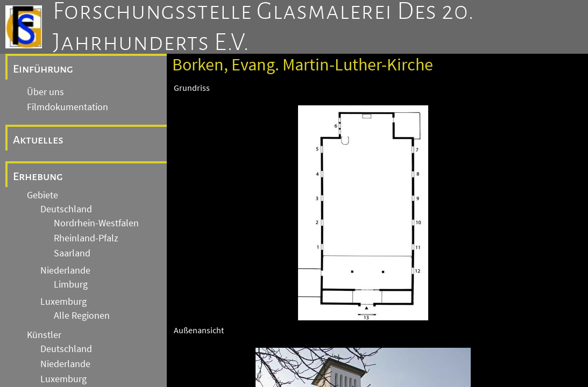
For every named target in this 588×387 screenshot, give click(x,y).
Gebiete (42, 195)
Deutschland (66, 209)
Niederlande (65, 270)
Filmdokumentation (68, 107)
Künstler (44, 335)
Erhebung (38, 176)
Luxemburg (63, 302)
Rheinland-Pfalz (86, 238)
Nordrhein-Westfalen (96, 223)
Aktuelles (38, 140)
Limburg (71, 284)
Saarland (72, 253)
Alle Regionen (82, 316)
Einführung (43, 69)
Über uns (45, 92)
